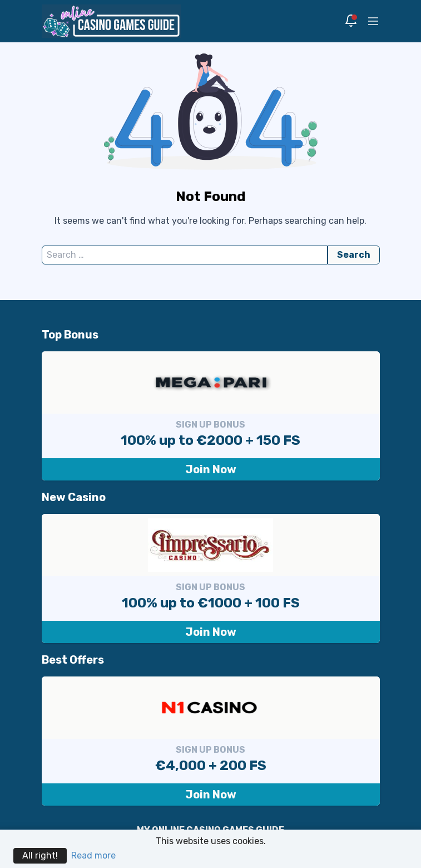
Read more (93, 855)
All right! (40, 855)
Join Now (211, 469)
